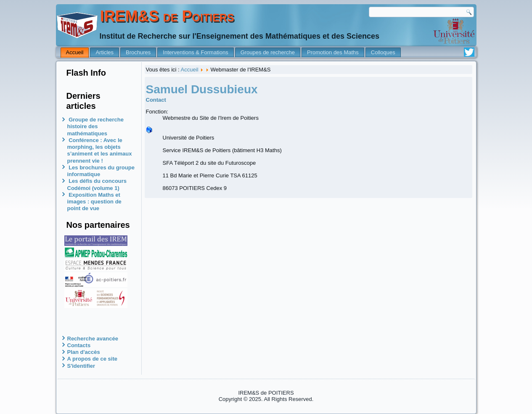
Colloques (383, 52)
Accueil (75, 52)
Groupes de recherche (268, 52)
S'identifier (81, 366)
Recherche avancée (93, 339)
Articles (105, 52)
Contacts (79, 345)
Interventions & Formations (195, 52)
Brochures (138, 52)
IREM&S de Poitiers (167, 16)
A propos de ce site (92, 359)
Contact (156, 100)
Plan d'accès (84, 352)
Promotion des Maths (333, 52)
